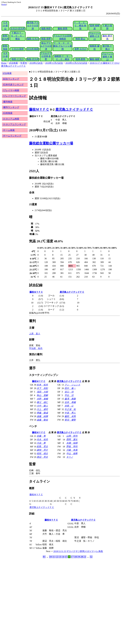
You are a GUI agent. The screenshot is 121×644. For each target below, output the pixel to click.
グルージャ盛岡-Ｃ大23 (95, 36)
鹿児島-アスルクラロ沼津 (33, 26)
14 (63, 557)
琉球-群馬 (80, 59)
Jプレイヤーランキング (14, 96)
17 (72, 557)
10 (50, 557)
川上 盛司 (42, 409)
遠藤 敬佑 (42, 420)
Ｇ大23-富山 (5, 56)
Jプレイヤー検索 (11, 90)
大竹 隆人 (42, 406)
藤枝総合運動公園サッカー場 (51, 143)
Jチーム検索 (9, 130)
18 (75, 557)
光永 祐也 (42, 439)
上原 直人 (35, 334)
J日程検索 (8, 113)
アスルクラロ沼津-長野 (46, 56)
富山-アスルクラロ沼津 (46, 46)
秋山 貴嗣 (42, 395)
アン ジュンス (72, 385)
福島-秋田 (46, 29)
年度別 (24, 63)
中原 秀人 (70, 413)
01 (44, 557)
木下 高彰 (42, 388)
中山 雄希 (72, 453)
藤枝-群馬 (63, 29)
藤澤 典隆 (70, 399)
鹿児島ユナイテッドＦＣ (74, 109)
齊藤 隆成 (42, 413)
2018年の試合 (36, 63)
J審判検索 (8, 102)
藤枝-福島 (95, 59)
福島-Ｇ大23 (33, 39)
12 (57, 557)
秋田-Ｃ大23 (18, 59)
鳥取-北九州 (33, 59)
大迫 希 (41, 443)
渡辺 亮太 (42, 457)
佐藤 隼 (41, 436)
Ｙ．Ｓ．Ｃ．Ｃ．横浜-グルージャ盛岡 (63, 46)
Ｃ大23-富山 (5, 26)
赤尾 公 (69, 406)
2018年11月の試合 (54, 63)
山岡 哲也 (72, 436)
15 (66, 557)
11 (54, 557)
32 (91, 557)
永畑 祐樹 (72, 443)
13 (60, 557)
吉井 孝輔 (70, 402)
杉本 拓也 (42, 385)
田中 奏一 (70, 388)
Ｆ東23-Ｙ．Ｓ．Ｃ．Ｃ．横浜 (18, 36)
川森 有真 (72, 450)
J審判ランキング (11, 107)
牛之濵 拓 (70, 409)
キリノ (70, 457)
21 (85, 557)
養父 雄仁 (42, 402)
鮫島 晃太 (42, 446)
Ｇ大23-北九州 (18, 29)
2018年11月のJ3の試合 (76, 63)
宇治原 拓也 (36, 348)
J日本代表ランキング (13, 85)
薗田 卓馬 (70, 416)
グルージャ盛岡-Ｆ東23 (107, 57)
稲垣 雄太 (42, 453)
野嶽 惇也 (72, 446)
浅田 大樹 (42, 392)
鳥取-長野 (46, 39)
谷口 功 (69, 392)
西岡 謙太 (72, 439)
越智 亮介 (42, 450)
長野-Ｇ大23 (80, 49)
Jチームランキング (12, 136)
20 (82, 557)
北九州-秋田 (33, 49)
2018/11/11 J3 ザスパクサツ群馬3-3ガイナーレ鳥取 (78, 551)
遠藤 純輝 (42, 416)
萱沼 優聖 (70, 420)
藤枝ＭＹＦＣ (39, 109)
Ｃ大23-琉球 (18, 49)
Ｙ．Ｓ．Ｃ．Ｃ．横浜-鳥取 (80, 26)
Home (4, 4)
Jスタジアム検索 (11, 119)
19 (79, 557)
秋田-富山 (80, 39)
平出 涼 (69, 395)
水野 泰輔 (42, 399)
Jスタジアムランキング (14, 124)
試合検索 (13, 63)
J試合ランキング (11, 79)
